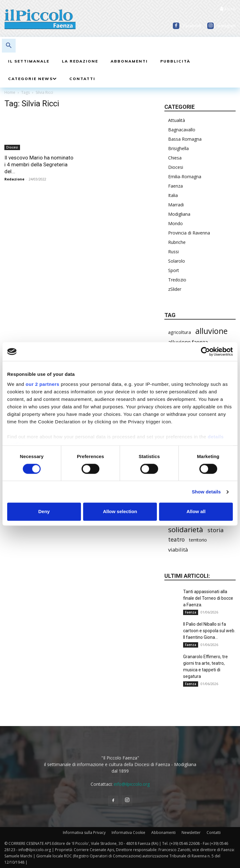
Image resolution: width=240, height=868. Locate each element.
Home (10, 92)
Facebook (192, 26)
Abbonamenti (163, 833)
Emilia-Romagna (185, 177)
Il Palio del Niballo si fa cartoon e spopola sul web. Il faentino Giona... (209, 631)
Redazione (14, 179)
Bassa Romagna (185, 139)
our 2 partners (42, 384)
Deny (44, 512)
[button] (9, 46)
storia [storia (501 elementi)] (216, 530)
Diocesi (12, 147)
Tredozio (177, 280)
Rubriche (177, 242)
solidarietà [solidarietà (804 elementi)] (186, 530)
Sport (174, 270)
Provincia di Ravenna (189, 233)
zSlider (175, 289)
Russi (173, 252)
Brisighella (178, 148)
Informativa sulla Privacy (84, 833)
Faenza (175, 186)
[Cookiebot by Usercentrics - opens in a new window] (205, 351)
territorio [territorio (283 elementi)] (198, 540)
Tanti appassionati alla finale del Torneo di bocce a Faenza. (208, 598)
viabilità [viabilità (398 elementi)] (178, 550)
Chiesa (175, 158)
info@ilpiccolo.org (132, 784)
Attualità (177, 120)
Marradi (176, 205)
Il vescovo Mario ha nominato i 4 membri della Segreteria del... (39, 164)
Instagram (227, 26)
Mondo (175, 223)
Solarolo (177, 261)
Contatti (214, 833)
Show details (206, 492)
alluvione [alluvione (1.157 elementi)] (211, 331)
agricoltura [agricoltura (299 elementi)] (180, 332)
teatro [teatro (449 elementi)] (176, 540)
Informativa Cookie (128, 833)
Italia (173, 195)
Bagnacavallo (182, 130)
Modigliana (179, 214)
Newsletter (191, 833)
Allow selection (120, 512)
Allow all (196, 512)
